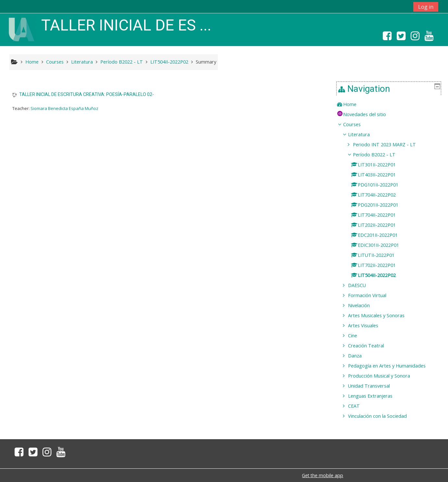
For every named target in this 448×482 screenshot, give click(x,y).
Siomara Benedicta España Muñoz (64, 108)
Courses (357, 124)
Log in (426, 7)
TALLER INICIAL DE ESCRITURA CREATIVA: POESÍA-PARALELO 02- (87, 94)
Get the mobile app (323, 475)
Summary (206, 62)
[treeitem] (391, 104)
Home (355, 104)
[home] (21, 29)
